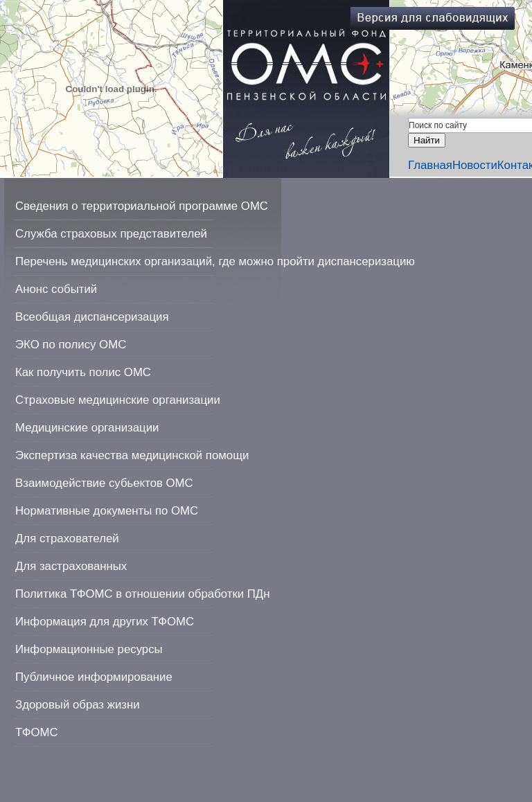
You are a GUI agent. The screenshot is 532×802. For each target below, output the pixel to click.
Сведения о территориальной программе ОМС (142, 206)
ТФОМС (37, 732)
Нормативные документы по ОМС (107, 511)
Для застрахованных (71, 566)
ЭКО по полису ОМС (71, 345)
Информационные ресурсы (89, 649)
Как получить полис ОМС (83, 372)
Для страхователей (67, 538)
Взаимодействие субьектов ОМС (104, 483)
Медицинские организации (87, 428)
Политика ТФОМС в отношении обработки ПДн (142, 594)
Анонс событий (56, 289)
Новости (475, 165)
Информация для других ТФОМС (105, 622)
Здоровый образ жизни (78, 705)
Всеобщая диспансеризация (92, 317)
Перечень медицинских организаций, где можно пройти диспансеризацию (215, 261)
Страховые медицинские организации (118, 400)
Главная (430, 165)
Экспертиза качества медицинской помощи (132, 455)
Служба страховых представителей (111, 234)
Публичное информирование (94, 677)
